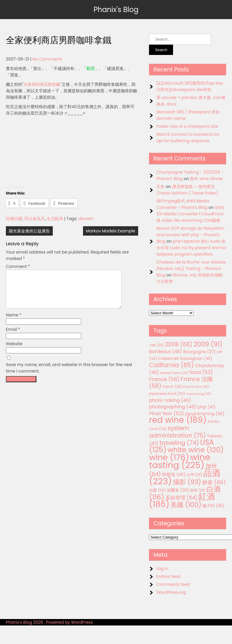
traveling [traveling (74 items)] (179, 443)
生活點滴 (55, 219)
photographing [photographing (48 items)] (173, 407)
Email (13, 336)
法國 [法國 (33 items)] (157, 490)
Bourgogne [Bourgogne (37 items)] (199, 352)
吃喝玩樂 (14, 219)
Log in (162, 568)
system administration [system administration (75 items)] (177, 432)
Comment (18, 266)
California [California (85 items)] (171, 365)
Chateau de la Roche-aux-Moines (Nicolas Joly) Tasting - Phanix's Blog (191, 269)
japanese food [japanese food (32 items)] (167, 394)
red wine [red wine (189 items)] (178, 420)
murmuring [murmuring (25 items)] (199, 394)
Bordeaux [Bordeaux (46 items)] (166, 352)
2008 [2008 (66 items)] (179, 344)
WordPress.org (171, 592)
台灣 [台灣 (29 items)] (195, 475)
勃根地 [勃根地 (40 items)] (174, 474)
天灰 (160, 187)
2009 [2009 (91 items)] (208, 344)
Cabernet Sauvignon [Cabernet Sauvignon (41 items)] (185, 358)
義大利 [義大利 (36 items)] (213, 506)
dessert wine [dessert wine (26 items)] (174, 373)
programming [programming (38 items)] (205, 414)
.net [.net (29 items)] (156, 345)
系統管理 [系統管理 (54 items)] (182, 498)
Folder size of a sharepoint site (187, 126)
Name (14, 322)
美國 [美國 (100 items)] (186, 505)
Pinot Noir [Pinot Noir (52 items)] (166, 413)
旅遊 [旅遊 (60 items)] (214, 482)
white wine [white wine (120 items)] (195, 450)
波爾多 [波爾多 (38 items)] (178, 490)
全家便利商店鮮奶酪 (42, 84)
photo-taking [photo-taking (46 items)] (170, 400)
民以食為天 (35, 219)
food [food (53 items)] (201, 372)
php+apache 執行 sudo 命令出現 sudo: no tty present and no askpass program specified (191, 248)
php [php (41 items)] (207, 407)
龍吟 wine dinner (207, 179)
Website (14, 351)
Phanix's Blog (116, 10)
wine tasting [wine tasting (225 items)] (180, 461)
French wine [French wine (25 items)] (196, 387)
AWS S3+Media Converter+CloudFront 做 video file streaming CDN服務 (190, 214)
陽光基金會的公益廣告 (29, 231)
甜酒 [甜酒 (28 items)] (198, 490)
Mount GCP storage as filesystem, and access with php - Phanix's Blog (190, 235)
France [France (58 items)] (164, 379)
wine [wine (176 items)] (169, 457)
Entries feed (168, 576)
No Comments (47, 59)
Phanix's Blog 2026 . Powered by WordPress (49, 622)
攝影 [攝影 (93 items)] (187, 482)
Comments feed (173, 584)
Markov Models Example (111, 231)
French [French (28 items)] (172, 387)
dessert (86, 219)
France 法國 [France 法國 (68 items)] (181, 383)
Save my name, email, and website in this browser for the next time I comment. (69, 375)
